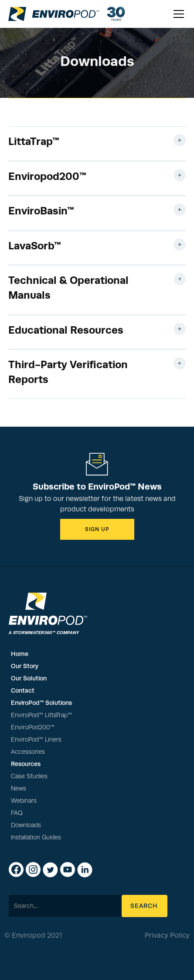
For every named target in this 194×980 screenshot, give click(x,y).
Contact (23, 690)
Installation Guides (36, 837)
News (19, 788)
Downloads (26, 825)
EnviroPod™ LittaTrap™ (41, 715)
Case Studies (29, 776)
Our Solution (29, 678)
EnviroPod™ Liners (36, 740)
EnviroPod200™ (33, 727)
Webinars (24, 801)
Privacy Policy (167, 935)
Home (20, 654)
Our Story (25, 666)
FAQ (17, 813)
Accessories (28, 752)
